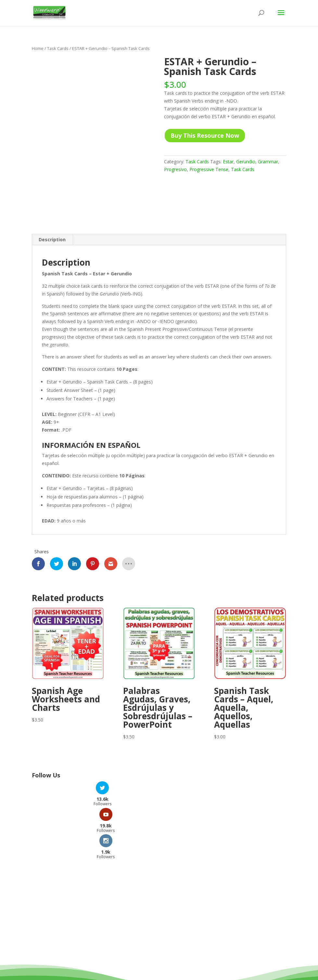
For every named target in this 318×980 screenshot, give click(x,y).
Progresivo (175, 169)
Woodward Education (135, 958)
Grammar (268, 162)
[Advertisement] (159, 863)
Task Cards (58, 48)
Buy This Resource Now (205, 135)
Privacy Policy (187, 966)
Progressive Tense (209, 169)
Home (38, 48)
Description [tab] (52, 239)
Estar (228, 162)
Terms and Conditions (140, 966)
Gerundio (246, 162)
